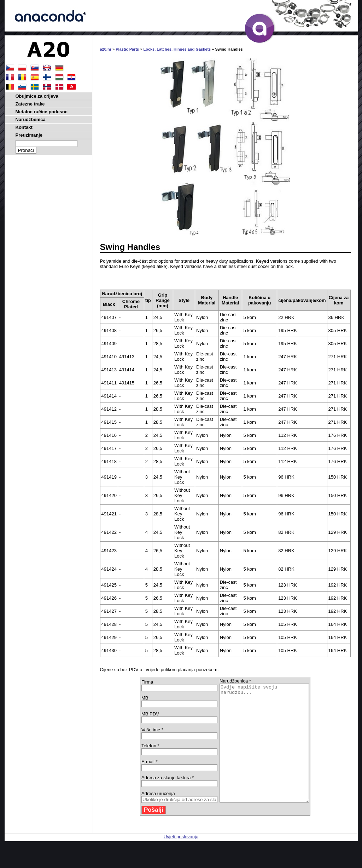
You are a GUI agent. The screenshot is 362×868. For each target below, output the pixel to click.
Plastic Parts (127, 49)
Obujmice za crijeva (37, 96)
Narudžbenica (31, 119)
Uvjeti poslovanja (181, 860)
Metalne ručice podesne (42, 112)
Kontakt (24, 127)
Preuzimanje (29, 135)
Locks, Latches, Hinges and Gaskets (177, 49)
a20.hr (106, 49)
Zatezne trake (30, 104)
